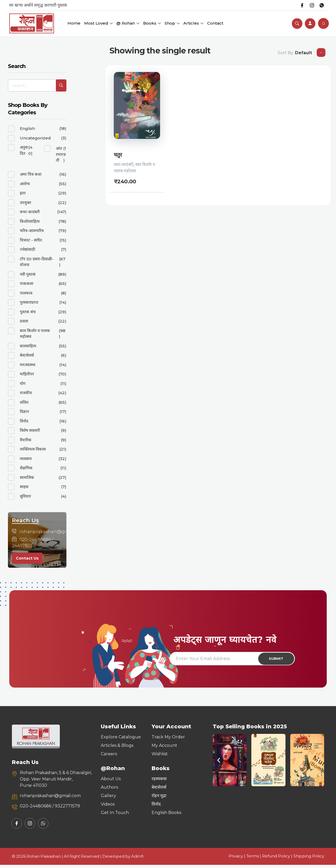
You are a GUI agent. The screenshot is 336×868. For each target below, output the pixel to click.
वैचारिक (26, 440)
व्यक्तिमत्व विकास (33, 449)
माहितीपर (27, 374)
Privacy (236, 859)
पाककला (27, 283)
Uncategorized (35, 138)
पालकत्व (26, 293)
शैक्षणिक (26, 468)
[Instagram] (311, 5)
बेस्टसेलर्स (27, 355)
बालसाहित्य (28, 346)
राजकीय (26, 393)
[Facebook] (300, 5)
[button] (219, 763)
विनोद (24, 421)
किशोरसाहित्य (30, 221)
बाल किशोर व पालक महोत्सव (35, 334)
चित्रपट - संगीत (31, 240)
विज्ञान (24, 412)
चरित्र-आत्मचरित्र (32, 231)
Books (152, 23)
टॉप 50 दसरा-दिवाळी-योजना (37, 262)
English (27, 128)
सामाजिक (27, 477)
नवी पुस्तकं (28, 274)
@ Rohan (128, 23)
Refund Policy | (278, 859)
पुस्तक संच (28, 312)
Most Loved (98, 23)
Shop (172, 23)
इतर (23, 193)
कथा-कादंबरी (124, 164)
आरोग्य (25, 184)
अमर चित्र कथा (31, 174)
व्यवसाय (26, 459)
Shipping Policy (309, 859)
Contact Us (27, 558)
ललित (24, 402)
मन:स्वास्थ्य (28, 365)
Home (74, 23)
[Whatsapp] (321, 5)
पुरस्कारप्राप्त (29, 302)
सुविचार (25, 496)
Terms (253, 859)
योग (23, 383)
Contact (215, 23)
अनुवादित (24, 150)
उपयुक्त (26, 203)
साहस (24, 487)
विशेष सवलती (30, 430)
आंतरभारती (59, 154)
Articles (193, 23)
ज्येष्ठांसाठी (28, 249)
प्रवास (24, 321)
